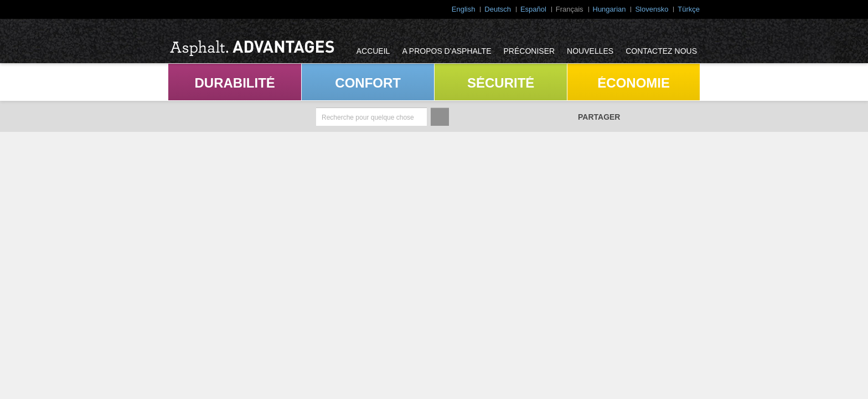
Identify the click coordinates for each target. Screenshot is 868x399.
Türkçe (689, 9)
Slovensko (652, 9)
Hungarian (609, 9)
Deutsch (498, 9)
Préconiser (529, 51)
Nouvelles (590, 51)
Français (570, 9)
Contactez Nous (661, 51)
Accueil (373, 51)
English (464, 9)
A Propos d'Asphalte (446, 51)
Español (533, 9)
